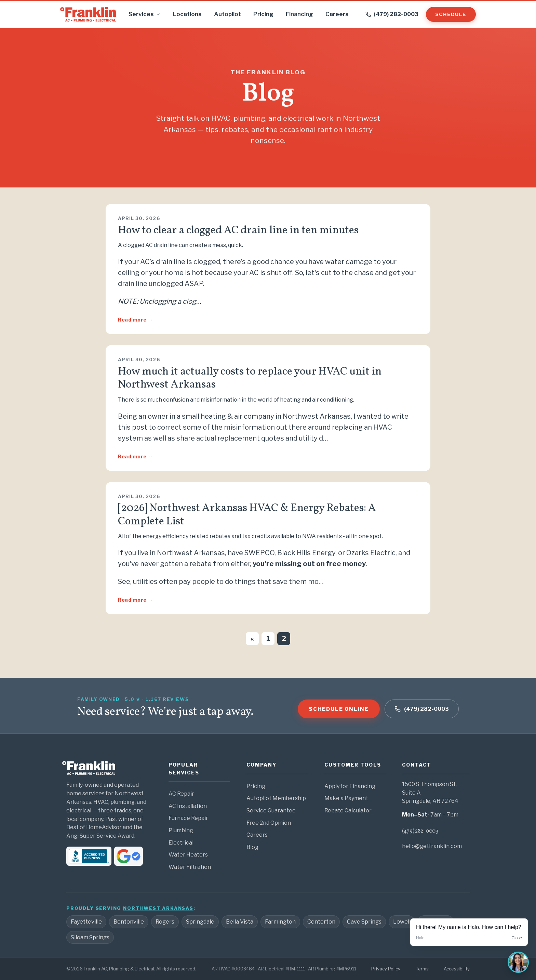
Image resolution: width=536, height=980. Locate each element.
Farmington (280, 922)
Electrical (181, 843)
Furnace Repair (188, 818)
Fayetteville (86, 922)
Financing (299, 14)
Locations (187, 14)
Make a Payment (346, 798)
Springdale (200, 922)
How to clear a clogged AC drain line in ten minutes (238, 231)
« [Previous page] (252, 639)
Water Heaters (188, 855)
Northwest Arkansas (158, 908)
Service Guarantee (271, 811)
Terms (422, 969)
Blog (252, 847)
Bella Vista (240, 922)
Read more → (135, 320)
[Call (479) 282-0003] (392, 14)
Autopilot (227, 14)
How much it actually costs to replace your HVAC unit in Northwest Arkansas (250, 378)
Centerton (321, 922)
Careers (337, 14)
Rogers (165, 922)
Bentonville (129, 922)
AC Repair (181, 794)
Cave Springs (364, 922)
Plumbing (181, 830)
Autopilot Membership (276, 798)
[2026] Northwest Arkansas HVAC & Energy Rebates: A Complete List (247, 515)
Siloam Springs (90, 937)
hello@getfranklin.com (432, 846)
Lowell (402, 922)
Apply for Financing (350, 786)
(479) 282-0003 (420, 831)
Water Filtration (190, 867)
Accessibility (457, 969)
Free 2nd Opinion (269, 823)
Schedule (451, 14)
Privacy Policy (386, 969)
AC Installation (188, 806)
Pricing (263, 14)
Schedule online (339, 709)
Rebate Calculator (348, 811)
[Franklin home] (88, 14)
